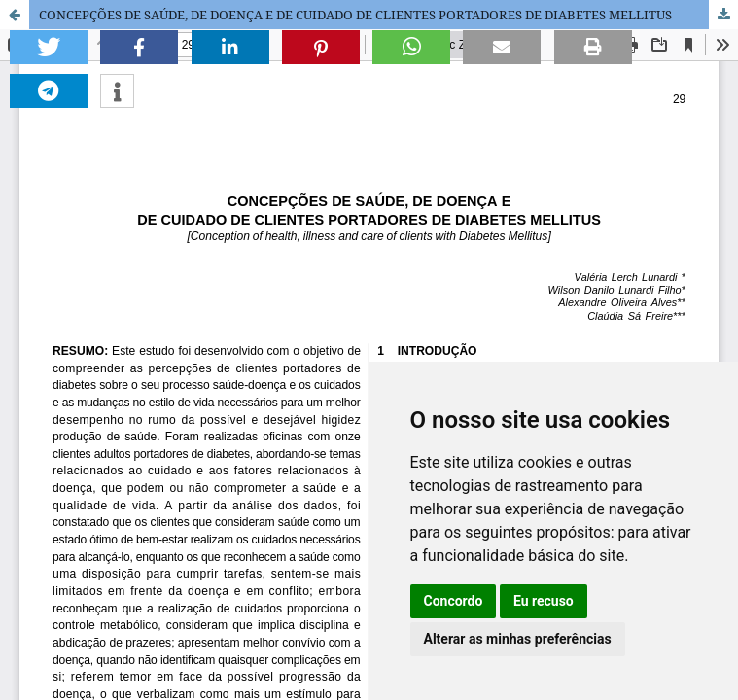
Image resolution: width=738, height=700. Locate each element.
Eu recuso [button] (544, 601)
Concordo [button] (454, 601)
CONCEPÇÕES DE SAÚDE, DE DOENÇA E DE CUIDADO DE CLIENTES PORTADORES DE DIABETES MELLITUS (355, 15)
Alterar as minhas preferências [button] (518, 639)
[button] (49, 47)
